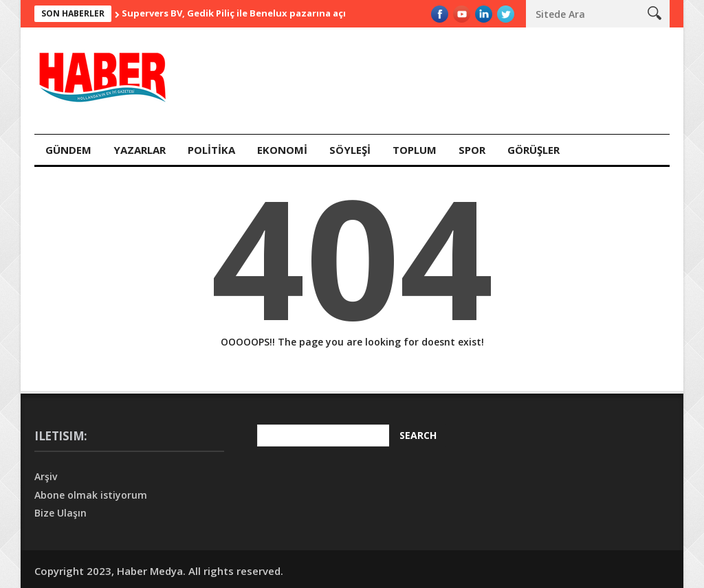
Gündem (68, 150)
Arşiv (46, 476)
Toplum (415, 150)
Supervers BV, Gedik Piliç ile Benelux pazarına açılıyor (244, 13)
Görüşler (533, 150)
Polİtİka (211, 150)
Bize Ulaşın (60, 513)
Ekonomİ (282, 150)
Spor (472, 150)
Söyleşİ (350, 150)
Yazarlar (140, 150)
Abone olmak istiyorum (91, 495)
